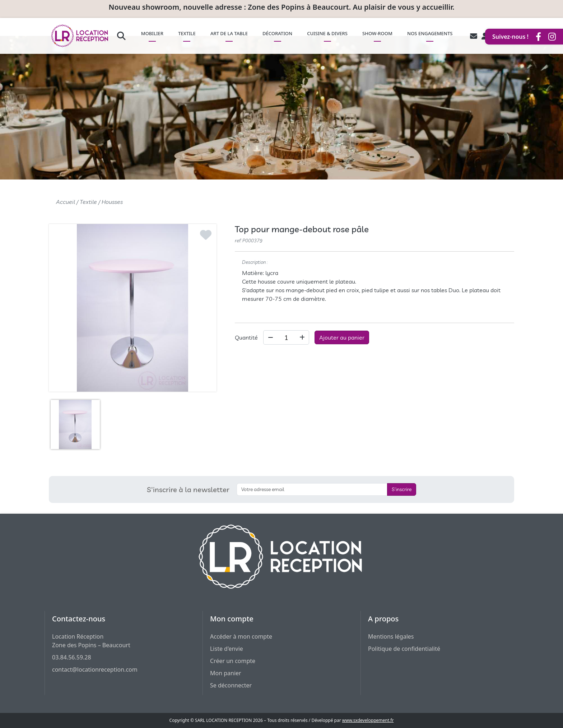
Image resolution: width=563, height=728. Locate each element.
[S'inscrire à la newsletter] (312, 489)
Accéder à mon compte (241, 636)
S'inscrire (402, 489)
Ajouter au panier (342, 337)
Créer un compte (233, 661)
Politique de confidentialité (404, 649)
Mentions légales (391, 636)
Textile (88, 202)
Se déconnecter (231, 685)
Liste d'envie (227, 649)
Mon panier (226, 673)
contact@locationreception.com (95, 669)
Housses (112, 202)
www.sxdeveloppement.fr (368, 720)
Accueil (66, 202)
